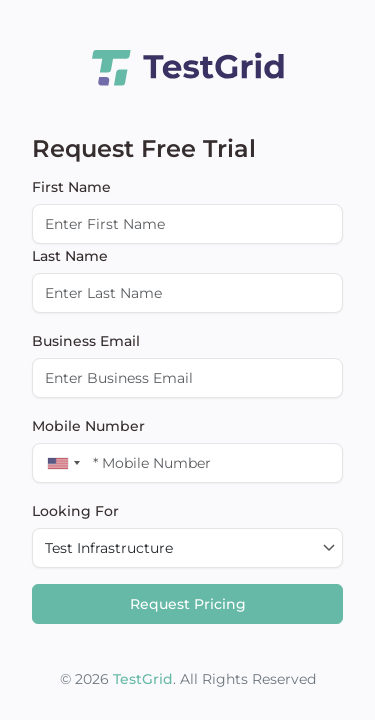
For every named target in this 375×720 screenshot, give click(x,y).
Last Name (70, 256)
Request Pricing (188, 604)
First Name (71, 187)
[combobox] (59, 463)
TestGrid (143, 679)
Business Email (86, 341)
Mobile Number (88, 426)
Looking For (75, 511)
